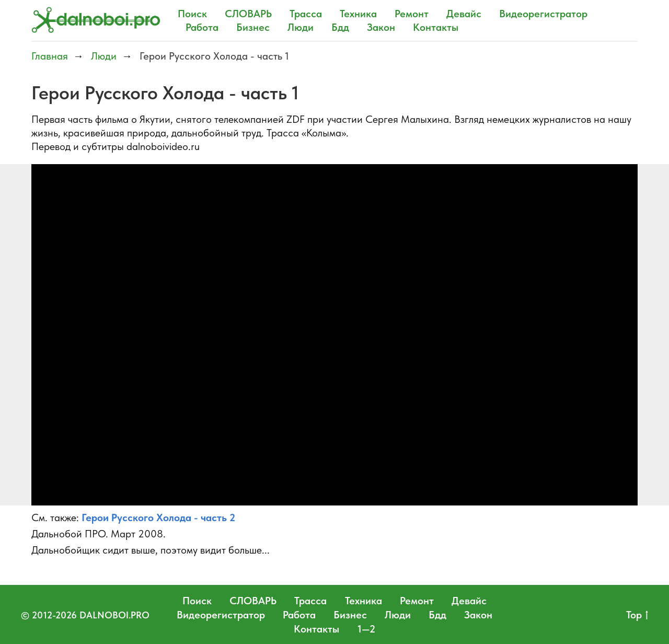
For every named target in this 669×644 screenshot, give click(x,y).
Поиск (192, 14)
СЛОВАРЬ (248, 14)
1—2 (366, 629)
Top (637, 615)
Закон (381, 27)
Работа (202, 27)
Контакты (436, 27)
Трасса (306, 14)
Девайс (464, 14)
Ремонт (412, 14)
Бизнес (253, 27)
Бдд (340, 27)
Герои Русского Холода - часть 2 (158, 517)
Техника (358, 14)
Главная (50, 56)
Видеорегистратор (543, 14)
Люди (301, 27)
